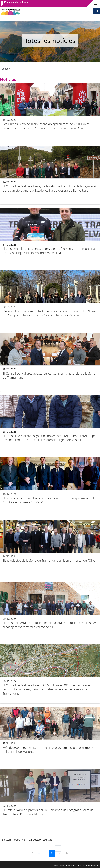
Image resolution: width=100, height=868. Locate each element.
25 (68, 853)
